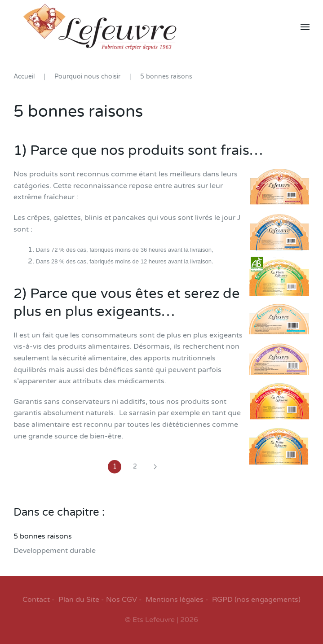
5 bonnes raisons (43, 536)
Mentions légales (175, 600)
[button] (305, 27)
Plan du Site (79, 600)
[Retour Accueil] (100, 27)
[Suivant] (155, 467)
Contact (36, 600)
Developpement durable (55, 551)
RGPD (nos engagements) (256, 600)
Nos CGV (122, 600)
